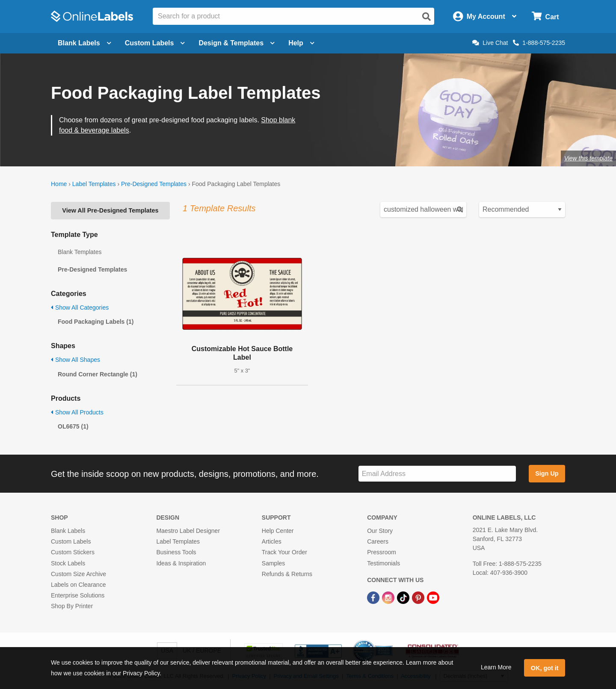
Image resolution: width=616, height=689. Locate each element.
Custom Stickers (73, 552)
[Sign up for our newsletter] (437, 474)
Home (59, 184)
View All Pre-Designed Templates (110, 210)
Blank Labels (68, 531)
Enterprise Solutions (78, 595)
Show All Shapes (76, 360)
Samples (273, 563)
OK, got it (545, 668)
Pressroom (382, 552)
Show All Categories (80, 308)
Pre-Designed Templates (154, 184)
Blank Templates (80, 252)
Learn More (496, 667)
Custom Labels (71, 541)
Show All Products (77, 412)
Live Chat (490, 43)
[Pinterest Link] (419, 597)
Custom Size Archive (78, 574)
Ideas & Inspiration (181, 563)
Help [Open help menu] (301, 43)
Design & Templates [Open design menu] (237, 43)
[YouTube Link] (433, 597)
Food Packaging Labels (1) (96, 322)
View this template (588, 158)
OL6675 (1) (73, 426)
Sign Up (547, 473)
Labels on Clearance (78, 585)
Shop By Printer (72, 606)
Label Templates (94, 184)
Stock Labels (68, 563)
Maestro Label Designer (188, 531)
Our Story (380, 531)
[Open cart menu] (545, 16)
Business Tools (176, 552)
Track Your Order (284, 552)
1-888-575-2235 (539, 43)
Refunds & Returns (287, 574)
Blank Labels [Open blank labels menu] (84, 43)
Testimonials (384, 563)
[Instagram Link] (389, 597)
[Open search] (426, 17)
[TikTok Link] (404, 597)
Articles (272, 541)
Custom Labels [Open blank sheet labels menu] (155, 43)
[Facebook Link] (374, 597)
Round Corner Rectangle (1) (98, 374)
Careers (378, 541)
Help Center (278, 531)
